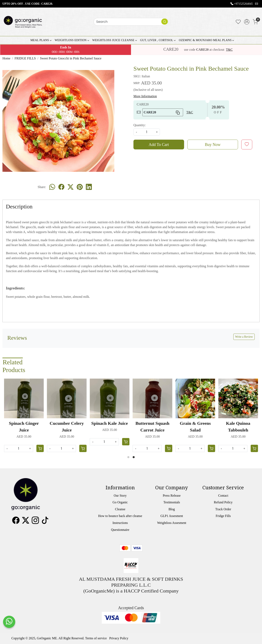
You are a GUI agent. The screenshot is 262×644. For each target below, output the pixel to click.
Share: (42, 187)
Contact (223, 496)
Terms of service (96, 638)
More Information (145, 96)
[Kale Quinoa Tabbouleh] (238, 398)
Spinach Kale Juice (110, 423)
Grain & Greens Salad (195, 427)
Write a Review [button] (244, 337)
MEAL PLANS (41, 40)
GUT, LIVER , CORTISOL (158, 40)
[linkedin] (89, 187)
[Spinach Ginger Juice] (24, 398)
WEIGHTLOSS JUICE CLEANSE (115, 40)
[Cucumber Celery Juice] (67, 398)
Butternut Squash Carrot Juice (152, 427)
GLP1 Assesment (172, 516)
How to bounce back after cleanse (120, 516)
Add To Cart (159, 145)
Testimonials (172, 502)
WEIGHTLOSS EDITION (72, 40)
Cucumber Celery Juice (67, 427)
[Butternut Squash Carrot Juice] (152, 398)
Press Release (172, 496)
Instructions (120, 523)
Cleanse (120, 509)
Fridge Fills (223, 516)
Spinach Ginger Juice (24, 427)
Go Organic (120, 502)
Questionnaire (120, 530)
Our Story (120, 496)
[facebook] (61, 187)
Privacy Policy (119, 638)
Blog (172, 509)
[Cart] (211, 448)
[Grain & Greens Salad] (195, 398)
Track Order (223, 509)
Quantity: (140, 125)
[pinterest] (80, 187)
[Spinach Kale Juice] (110, 398)
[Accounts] (247, 22)
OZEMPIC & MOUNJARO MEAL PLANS (206, 40)
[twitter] (70, 187)
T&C (229, 50)
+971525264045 (243, 4)
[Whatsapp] (52, 187)
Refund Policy (223, 502)
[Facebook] (16, 522)
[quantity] (147, 132)
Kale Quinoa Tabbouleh (238, 427)
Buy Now (213, 145)
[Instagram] (35, 522)
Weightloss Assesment (172, 523)
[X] (26, 522)
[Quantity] (190, 448)
